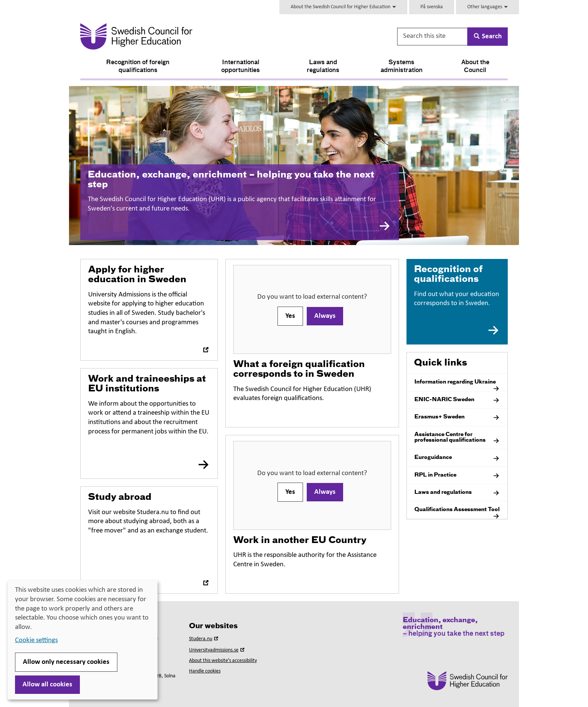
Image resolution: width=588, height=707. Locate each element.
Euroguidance (457, 458)
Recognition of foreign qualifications (138, 67)
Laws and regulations (323, 67)
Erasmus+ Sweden (457, 417)
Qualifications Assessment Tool (457, 513)
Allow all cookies (47, 685)
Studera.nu (204, 639)
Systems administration (402, 67)
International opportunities (241, 67)
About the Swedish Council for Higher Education (343, 7)
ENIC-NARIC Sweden (457, 400)
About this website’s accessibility (223, 661)
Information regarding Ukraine (457, 385)
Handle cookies (205, 671)
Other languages (487, 7)
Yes (290, 316)
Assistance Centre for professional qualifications (457, 438)
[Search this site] (433, 37)
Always (325, 316)
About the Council (475, 67)
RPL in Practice (457, 476)
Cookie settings (36, 640)
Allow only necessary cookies (66, 662)
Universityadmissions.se (217, 650)
